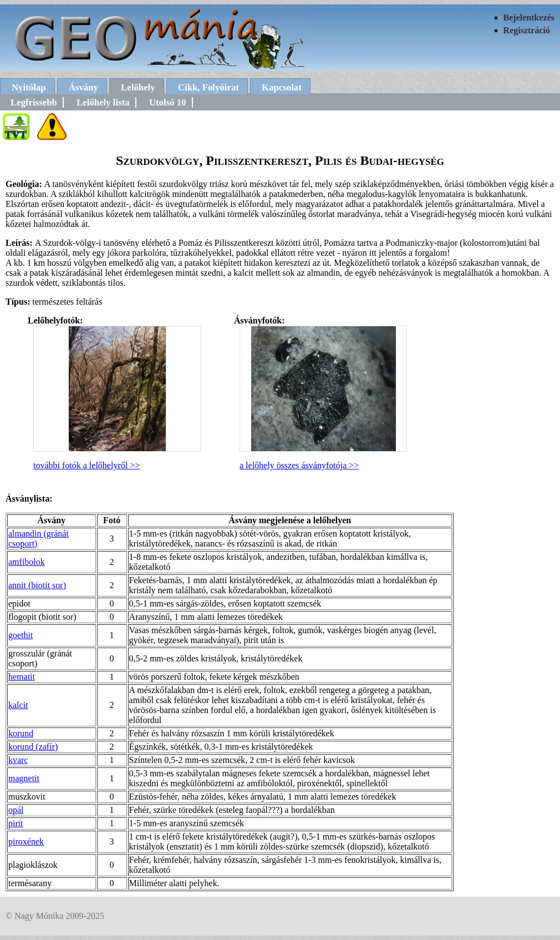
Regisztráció (527, 30)
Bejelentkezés (529, 17)
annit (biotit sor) (37, 585)
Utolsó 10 (168, 102)
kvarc (18, 760)
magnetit (24, 778)
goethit (21, 635)
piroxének (26, 842)
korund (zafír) (33, 747)
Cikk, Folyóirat (208, 87)
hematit (22, 677)
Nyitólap (29, 87)
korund (21, 733)
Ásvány (83, 87)
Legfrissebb (34, 102)
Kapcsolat (282, 87)
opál (16, 810)
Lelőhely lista (103, 102)
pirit (16, 823)
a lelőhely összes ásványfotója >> (299, 465)
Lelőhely (138, 87)
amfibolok (27, 562)
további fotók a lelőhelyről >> (86, 465)
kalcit (18, 705)
